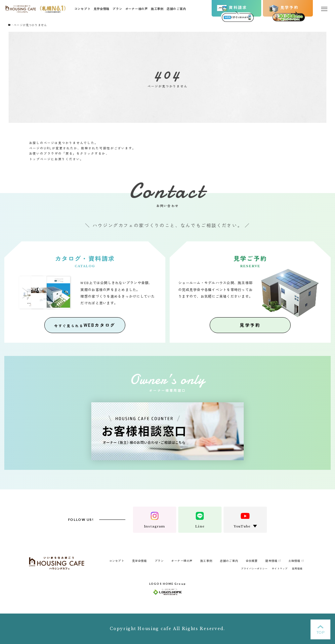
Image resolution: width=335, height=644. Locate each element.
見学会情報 (102, 9)
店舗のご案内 (176, 9)
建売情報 (273, 561)
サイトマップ (280, 569)
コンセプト (83, 9)
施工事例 (157, 9)
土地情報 (296, 561)
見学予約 (250, 325)
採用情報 (297, 569)
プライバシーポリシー (254, 569)
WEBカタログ (85, 325)
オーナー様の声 (137, 9)
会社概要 (252, 561)
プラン (117, 9)
